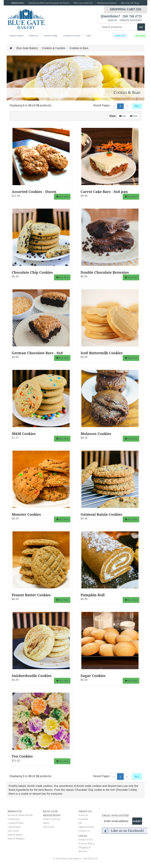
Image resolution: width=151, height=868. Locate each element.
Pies (89, 36)
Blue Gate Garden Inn (83, 3)
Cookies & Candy (72, 36)
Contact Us (84, 831)
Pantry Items (51, 36)
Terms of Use (85, 840)
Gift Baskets (14, 827)
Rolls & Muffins (16, 839)
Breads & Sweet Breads (20, 815)
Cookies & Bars (16, 823)
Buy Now (62, 197)
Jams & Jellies (15, 835)
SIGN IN (112, 20)
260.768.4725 (132, 16)
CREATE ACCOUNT (131, 20)
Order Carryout (52, 819)
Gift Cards (13, 831)
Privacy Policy (86, 844)
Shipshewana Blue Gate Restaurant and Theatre (49, 3)
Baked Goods (16, 36)
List (123, 116)
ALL (137, 106)
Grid (134, 116)
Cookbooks (14, 819)
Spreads (34, 36)
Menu (46, 823)
